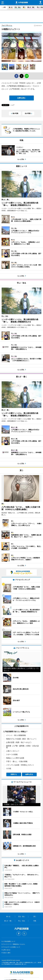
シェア (12, 105)
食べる (11, 7)
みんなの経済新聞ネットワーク (22, 973)
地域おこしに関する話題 (15, 758)
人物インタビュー (13, 751)
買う (24, 7)
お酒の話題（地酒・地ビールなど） (19, 742)
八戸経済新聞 (22, 3)
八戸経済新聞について (9, 941)
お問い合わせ (7, 950)
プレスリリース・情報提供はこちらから (14, 944)
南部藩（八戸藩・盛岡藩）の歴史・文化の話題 (22, 747)
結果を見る (29, 774)
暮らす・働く (31, 7)
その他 (9, 768)
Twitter (24, 934)
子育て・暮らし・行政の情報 (17, 761)
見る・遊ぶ (18, 7)
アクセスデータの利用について (12, 947)
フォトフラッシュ (7, 25)
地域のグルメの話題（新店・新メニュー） (22, 739)
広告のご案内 (7, 953)
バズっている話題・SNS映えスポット (20, 765)
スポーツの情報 (12, 754)
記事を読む (22, 98)
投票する (14, 774)
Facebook (19, 934)
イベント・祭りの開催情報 (16, 735)
